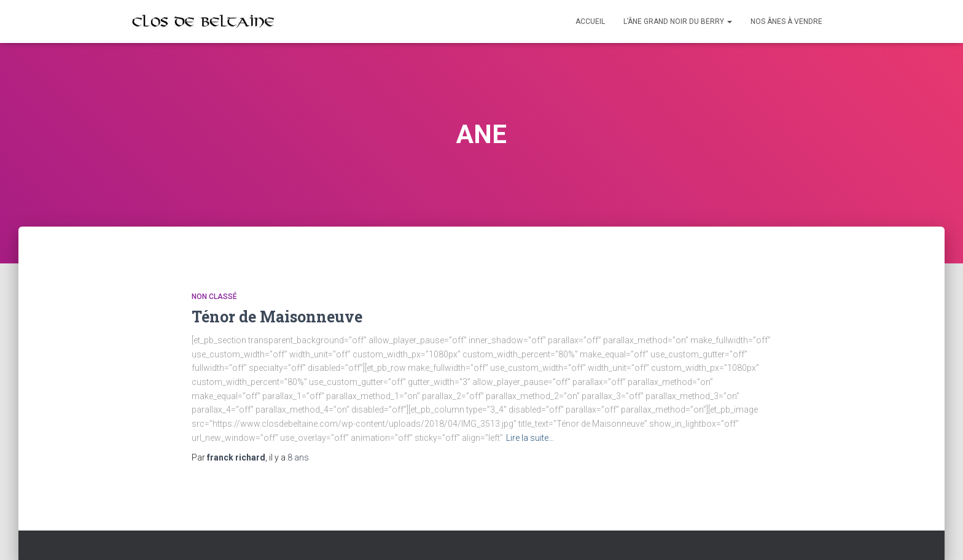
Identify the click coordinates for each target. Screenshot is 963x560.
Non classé (214, 297)
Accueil (590, 21)
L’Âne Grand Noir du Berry (678, 21)
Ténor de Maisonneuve (277, 317)
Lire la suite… (530, 438)
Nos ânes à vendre (786, 21)
